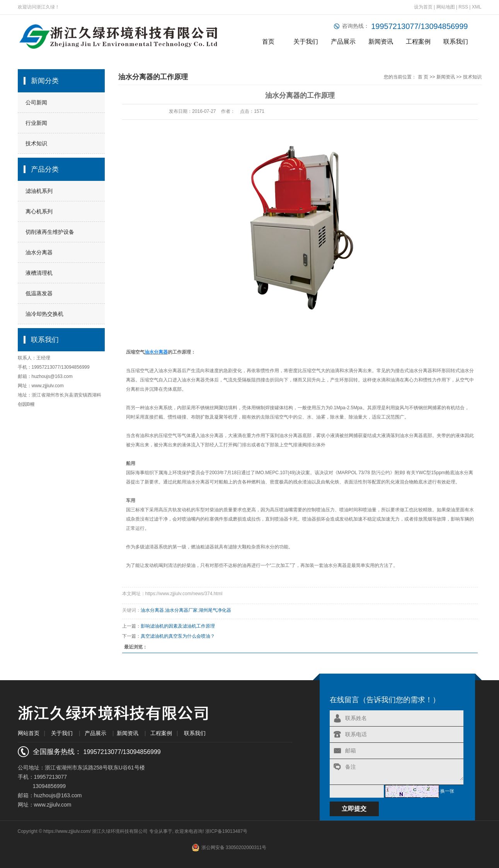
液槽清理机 (39, 273)
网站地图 (446, 7)
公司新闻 (36, 102)
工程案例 (418, 42)
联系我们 (456, 42)
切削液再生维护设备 (50, 232)
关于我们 (306, 42)
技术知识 (36, 143)
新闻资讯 (381, 42)
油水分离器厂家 (181, 610)
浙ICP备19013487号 (226, 831)
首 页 (423, 77)
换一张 (447, 791)
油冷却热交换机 (44, 314)
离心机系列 (39, 211)
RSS (463, 7)
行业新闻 (36, 123)
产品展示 (343, 42)
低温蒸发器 (39, 293)
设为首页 (423, 7)
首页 (268, 42)
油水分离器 (39, 252)
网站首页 (29, 733)
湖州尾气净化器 (215, 610)
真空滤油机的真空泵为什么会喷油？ (178, 636)
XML (477, 7)
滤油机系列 (39, 191)
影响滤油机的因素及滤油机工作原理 (178, 626)
